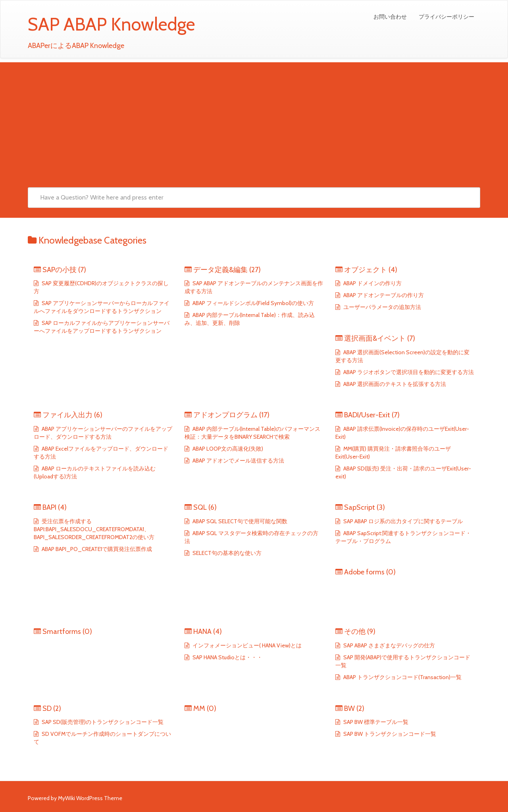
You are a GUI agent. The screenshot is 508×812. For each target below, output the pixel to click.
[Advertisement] (254, 118)
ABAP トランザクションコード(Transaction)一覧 (402, 677)
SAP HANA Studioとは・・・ (227, 657)
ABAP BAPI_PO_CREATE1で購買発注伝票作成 (96, 549)
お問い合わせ (390, 17)
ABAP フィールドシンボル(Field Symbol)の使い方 (253, 303)
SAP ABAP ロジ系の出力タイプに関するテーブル (402, 521)
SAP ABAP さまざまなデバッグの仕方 (389, 645)
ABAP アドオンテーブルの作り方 (383, 295)
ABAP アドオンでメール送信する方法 (238, 461)
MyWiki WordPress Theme (90, 798)
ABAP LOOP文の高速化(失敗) (227, 449)
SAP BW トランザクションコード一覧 (389, 734)
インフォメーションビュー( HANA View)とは (246, 645)
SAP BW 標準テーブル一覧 (375, 722)
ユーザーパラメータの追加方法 (382, 307)
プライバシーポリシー (446, 17)
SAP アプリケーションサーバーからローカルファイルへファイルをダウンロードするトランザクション (102, 307)
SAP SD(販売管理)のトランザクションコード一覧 (102, 722)
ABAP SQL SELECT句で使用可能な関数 (239, 521)
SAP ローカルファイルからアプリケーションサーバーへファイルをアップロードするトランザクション (102, 327)
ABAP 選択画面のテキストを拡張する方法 (394, 384)
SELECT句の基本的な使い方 (226, 553)
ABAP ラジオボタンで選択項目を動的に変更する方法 (408, 372)
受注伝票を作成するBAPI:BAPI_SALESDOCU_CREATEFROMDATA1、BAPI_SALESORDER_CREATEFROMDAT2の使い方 (94, 529)
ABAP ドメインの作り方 (372, 283)
